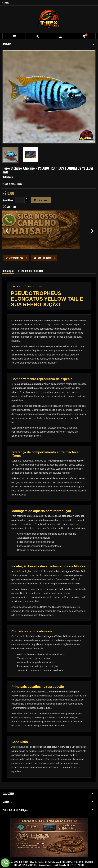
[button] (9, 229)
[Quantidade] (20, 200)
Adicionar (41, 200)
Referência (8, 177)
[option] (49, 229)
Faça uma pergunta (44, 258)
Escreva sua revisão (16, 258)
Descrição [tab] (8, 271)
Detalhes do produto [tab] (30, 271)
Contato (6, 3)
